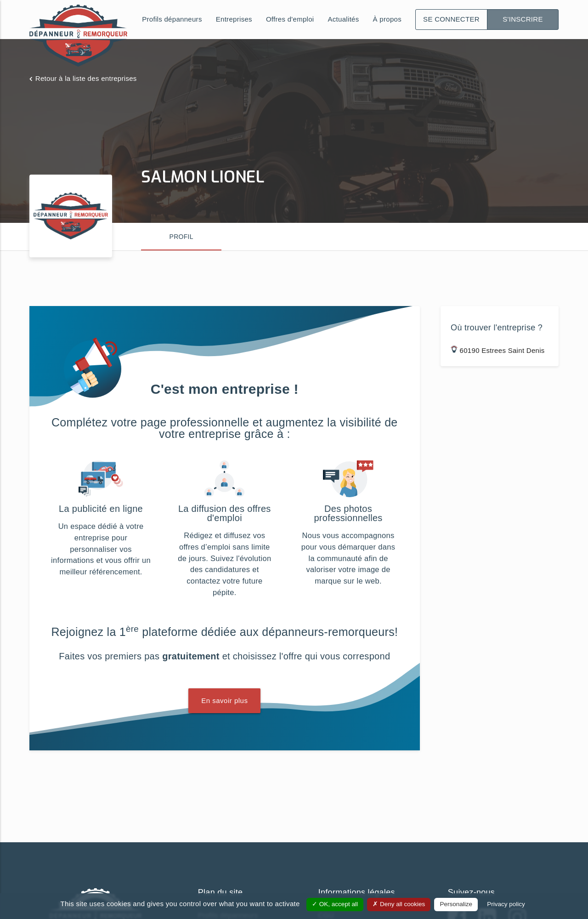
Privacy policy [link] (506, 904)
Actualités (344, 19)
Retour (86, 78)
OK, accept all (335, 904)
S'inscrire (523, 19)
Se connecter (451, 19)
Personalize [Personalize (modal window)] (456, 904)
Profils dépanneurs (172, 19)
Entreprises (234, 19)
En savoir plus (224, 701)
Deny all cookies (399, 904)
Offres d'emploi (290, 19)
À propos (387, 19)
